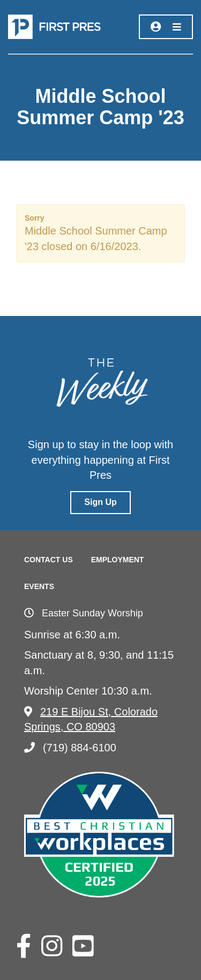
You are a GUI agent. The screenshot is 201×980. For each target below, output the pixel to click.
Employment (118, 560)
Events (39, 586)
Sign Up (100, 502)
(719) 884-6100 (70, 748)
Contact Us (49, 560)
